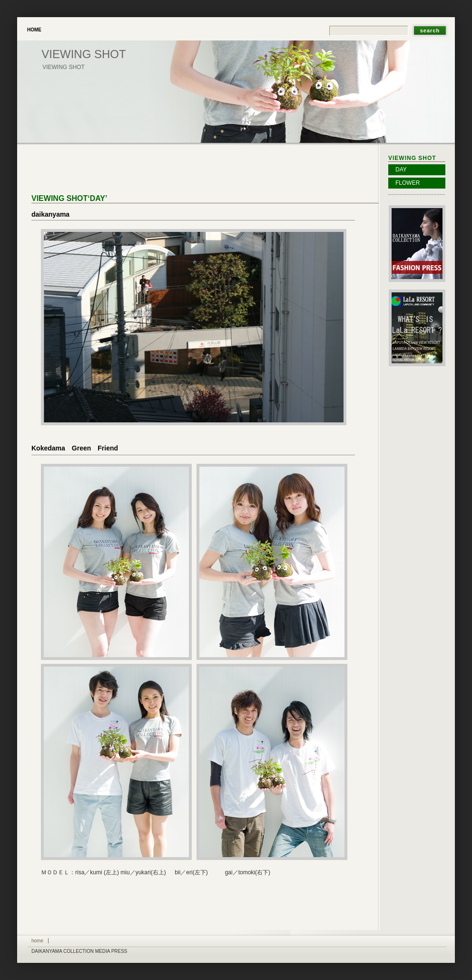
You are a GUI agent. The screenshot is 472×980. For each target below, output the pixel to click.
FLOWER (408, 183)
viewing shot (84, 54)
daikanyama (50, 214)
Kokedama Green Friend (75, 448)
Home (34, 30)
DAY (401, 170)
